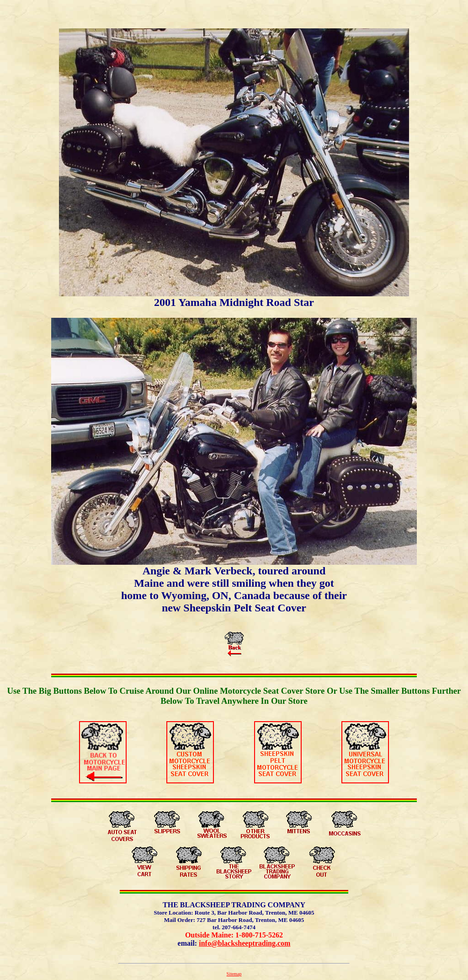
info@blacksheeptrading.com (245, 943)
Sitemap (234, 974)
